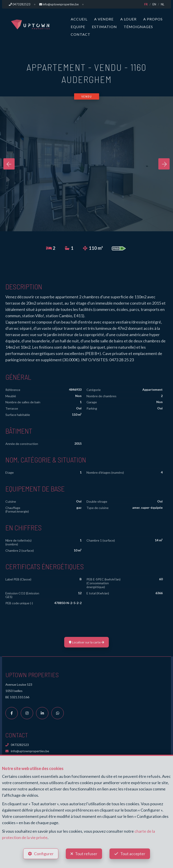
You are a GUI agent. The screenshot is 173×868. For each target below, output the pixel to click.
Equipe (78, 27)
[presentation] (9, 164)
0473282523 (17, 745)
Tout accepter (133, 854)
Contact (81, 34)
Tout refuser (86, 854)
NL (163, 4)
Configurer (44, 854)
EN (154, 4)
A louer (128, 19)
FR (146, 4)
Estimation (104, 27)
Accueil (79, 19)
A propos (153, 19)
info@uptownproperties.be (27, 751)
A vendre (104, 19)
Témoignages (138, 27)
